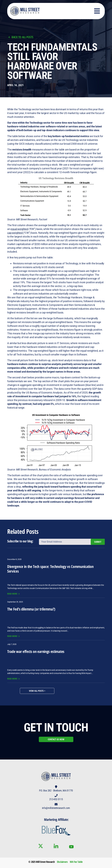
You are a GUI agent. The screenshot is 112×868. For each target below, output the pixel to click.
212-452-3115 (56, 799)
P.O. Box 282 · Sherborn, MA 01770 (56, 791)
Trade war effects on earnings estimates (36, 651)
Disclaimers (62, 862)
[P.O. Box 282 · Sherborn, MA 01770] (56, 787)
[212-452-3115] (56, 796)
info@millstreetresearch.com (56, 808)
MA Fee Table (76, 862)
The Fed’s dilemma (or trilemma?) (31, 609)
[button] (97, 11)
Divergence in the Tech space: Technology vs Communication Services (50, 569)
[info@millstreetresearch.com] (56, 804)
